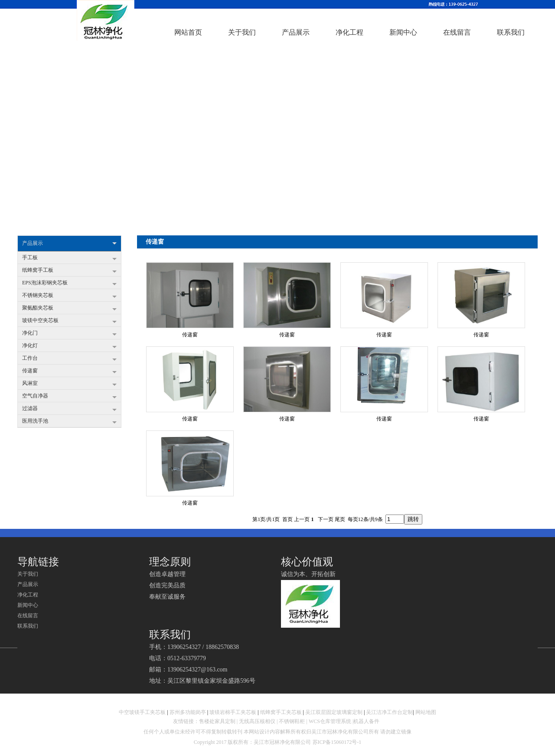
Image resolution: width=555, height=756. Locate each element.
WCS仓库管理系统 (330, 721)
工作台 (69, 359)
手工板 (69, 258)
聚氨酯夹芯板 (69, 309)
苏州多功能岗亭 (188, 712)
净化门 (69, 334)
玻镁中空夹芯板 (69, 321)
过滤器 (69, 409)
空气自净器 (69, 397)
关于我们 (28, 574)
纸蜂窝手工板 (69, 271)
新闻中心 (28, 605)
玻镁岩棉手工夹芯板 (233, 712)
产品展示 (69, 243)
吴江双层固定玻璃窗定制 (334, 712)
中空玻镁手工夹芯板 (142, 712)
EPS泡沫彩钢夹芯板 (69, 283)
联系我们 (28, 626)
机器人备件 (367, 721)
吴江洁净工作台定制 (389, 712)
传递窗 (69, 371)
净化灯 (69, 346)
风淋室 (69, 384)
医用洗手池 (69, 422)
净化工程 (28, 595)
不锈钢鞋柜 (292, 721)
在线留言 (28, 616)
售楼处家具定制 (217, 721)
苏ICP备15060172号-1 (337, 742)
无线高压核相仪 (257, 721)
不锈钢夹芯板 (69, 296)
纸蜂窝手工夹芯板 (281, 712)
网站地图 (426, 712)
